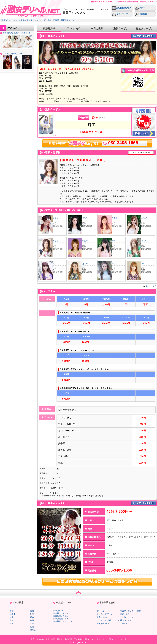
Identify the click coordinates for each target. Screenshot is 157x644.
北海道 (33, 630)
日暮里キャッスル (69, 20)
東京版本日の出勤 (61, 616)
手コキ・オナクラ (128, 620)
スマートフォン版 (119, 639)
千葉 (12, 620)
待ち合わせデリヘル (105, 614)
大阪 (12, 624)
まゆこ (56, 218)
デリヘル (100, 611)
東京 (12, 611)
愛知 (32, 617)
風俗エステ (125, 614)
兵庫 (32, 614)
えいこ (56, 264)
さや (143, 264)
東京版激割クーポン (62, 619)
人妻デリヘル (102, 617)
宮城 (32, 627)
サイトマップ (120, 14)
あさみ (56, 241)
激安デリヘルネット (39, 639)
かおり (85, 241)
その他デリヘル (127, 617)
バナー (140, 8)
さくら (144, 241)
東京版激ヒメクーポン (63, 621)
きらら (85, 218)
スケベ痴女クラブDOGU (13, 54)
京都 (32, 611)
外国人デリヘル (103, 624)
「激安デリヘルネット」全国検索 (14, 20)
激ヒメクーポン (145, 29)
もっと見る (151, 286)
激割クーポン (121, 29)
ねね (114, 241)
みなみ (144, 218)
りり (114, 264)
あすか (85, 264)
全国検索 (141, 14)
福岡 (32, 620)
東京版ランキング (61, 613)
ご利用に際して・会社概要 (61, 639)
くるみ (115, 218)
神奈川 (13, 614)
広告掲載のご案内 (122, 8)
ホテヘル (124, 624)
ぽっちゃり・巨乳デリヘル (108, 620)
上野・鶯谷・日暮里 (50, 20)
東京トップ (35, 20)
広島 (32, 624)
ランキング (73, 29)
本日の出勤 (97, 29)
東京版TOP (49, 29)
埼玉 (12, 617)
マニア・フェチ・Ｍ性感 (131, 611)
